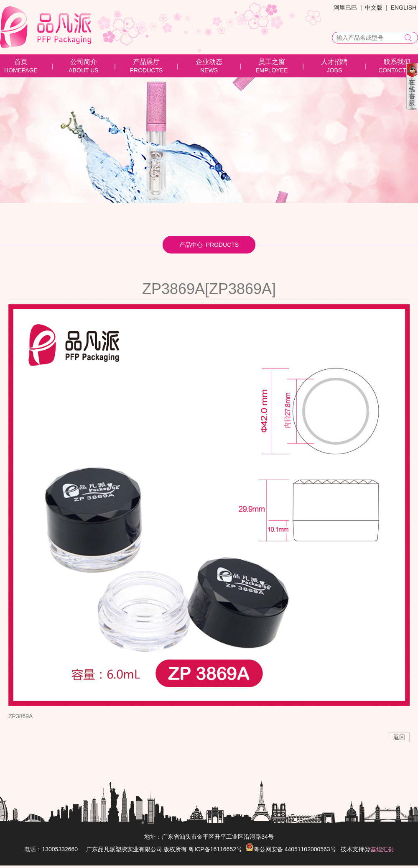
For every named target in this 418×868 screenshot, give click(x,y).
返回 (399, 737)
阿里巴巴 (345, 8)
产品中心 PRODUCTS (209, 245)
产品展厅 (146, 62)
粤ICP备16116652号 (215, 849)
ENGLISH (404, 8)
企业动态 (209, 62)
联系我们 (397, 62)
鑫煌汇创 (382, 849)
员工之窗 (272, 62)
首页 (21, 62)
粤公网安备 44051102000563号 (291, 849)
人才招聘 (334, 62)
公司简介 (84, 62)
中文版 (374, 8)
